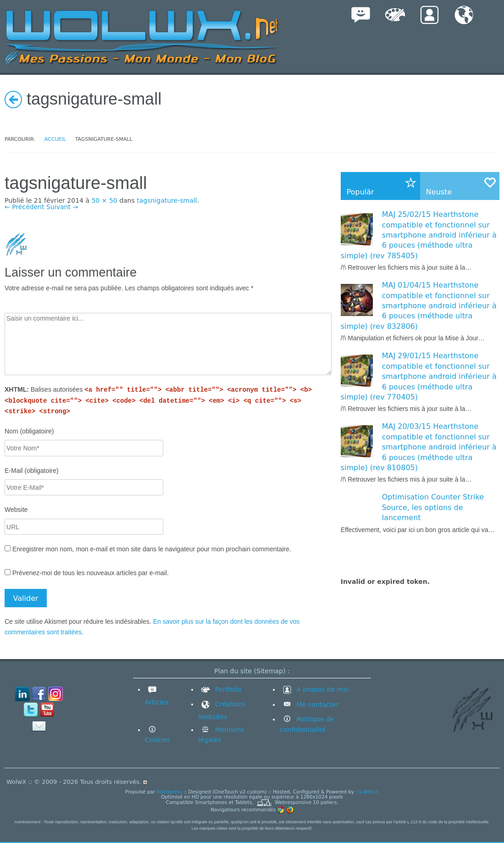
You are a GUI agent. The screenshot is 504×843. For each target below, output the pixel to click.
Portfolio (220, 689)
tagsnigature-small (167, 200)
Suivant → (62, 207)
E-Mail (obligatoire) (31, 471)
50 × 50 (104, 200)
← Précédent (25, 207)
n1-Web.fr (367, 792)
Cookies (158, 740)
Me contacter (316, 704)
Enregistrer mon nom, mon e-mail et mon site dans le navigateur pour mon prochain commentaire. (152, 549)
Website (16, 510)
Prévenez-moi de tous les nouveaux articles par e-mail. (91, 573)
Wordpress (169, 792)
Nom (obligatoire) (29, 431)
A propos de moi (314, 689)
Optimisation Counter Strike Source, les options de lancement (433, 507)
